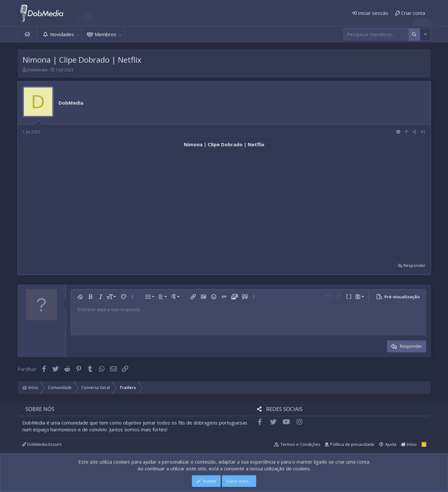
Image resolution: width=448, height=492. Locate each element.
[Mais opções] (414, 34)
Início (27, 34)
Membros (105, 34)
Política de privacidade (352, 444)
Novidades (62, 34)
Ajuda (391, 444)
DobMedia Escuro (42, 444)
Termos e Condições (300, 444)
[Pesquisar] (376, 34)
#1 (423, 132)
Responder (414, 265)
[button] (78, 34)
